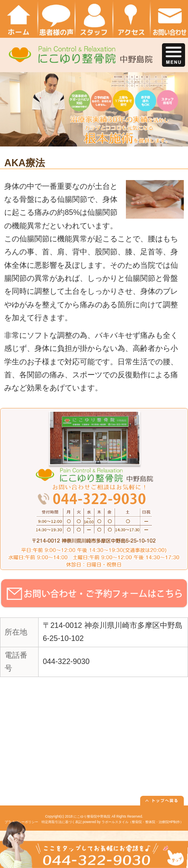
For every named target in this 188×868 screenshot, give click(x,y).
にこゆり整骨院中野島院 (92, 817)
